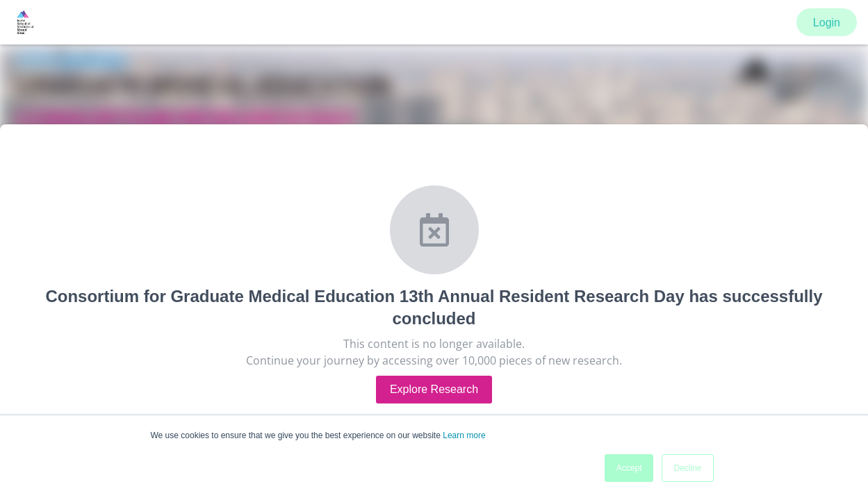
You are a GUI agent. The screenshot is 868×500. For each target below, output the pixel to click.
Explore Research (434, 389)
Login (827, 23)
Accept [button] (629, 468)
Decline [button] (687, 468)
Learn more (464, 435)
